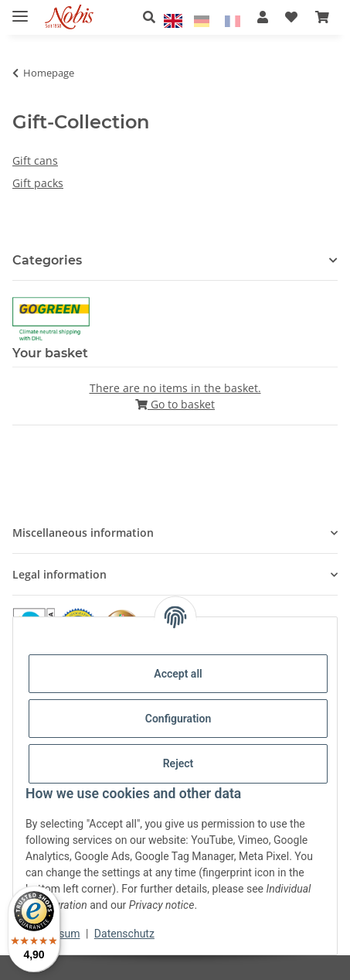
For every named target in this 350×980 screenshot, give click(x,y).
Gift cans (35, 160)
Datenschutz (124, 934)
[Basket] (322, 17)
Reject (178, 763)
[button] (153, 17)
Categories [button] (47, 260)
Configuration (178, 719)
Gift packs (38, 183)
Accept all (178, 674)
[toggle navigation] (20, 10)
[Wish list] (291, 17)
